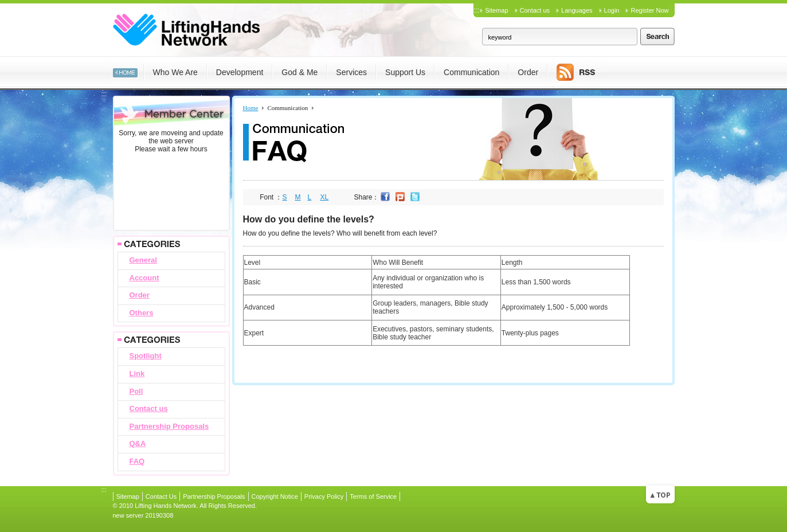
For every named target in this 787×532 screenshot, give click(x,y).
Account (144, 278)
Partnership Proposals (169, 426)
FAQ (137, 461)
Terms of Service (373, 496)
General (143, 260)
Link (137, 373)
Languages (577, 10)
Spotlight (146, 356)
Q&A (138, 443)
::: (476, 10)
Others (142, 313)
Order (140, 295)
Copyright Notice (275, 496)
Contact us (535, 10)
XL (325, 197)
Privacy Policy (324, 496)
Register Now (649, 10)
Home (251, 108)
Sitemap (496, 10)
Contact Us (161, 496)
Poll (136, 391)
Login (612, 10)
